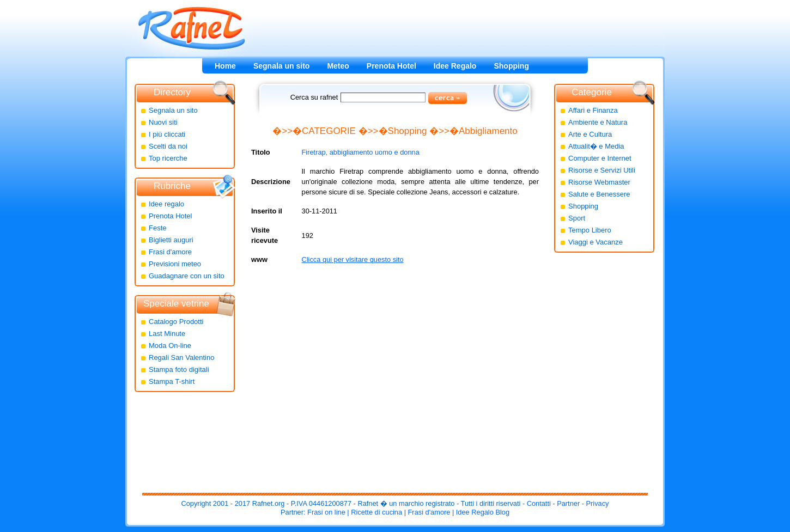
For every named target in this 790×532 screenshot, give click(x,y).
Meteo (338, 66)
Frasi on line (326, 512)
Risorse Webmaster (599, 182)
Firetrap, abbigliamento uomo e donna (361, 152)
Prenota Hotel (391, 66)
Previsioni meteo (175, 264)
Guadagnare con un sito (187, 276)
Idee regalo (166, 204)
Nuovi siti (163, 122)
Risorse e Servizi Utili (602, 170)
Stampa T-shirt (172, 381)
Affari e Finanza (593, 110)
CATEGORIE (329, 131)
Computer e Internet (600, 158)
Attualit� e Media (596, 146)
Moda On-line (170, 346)
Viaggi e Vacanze (595, 242)
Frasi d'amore (170, 252)
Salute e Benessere (599, 194)
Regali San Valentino (181, 357)
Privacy (598, 503)
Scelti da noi (168, 146)
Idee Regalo (455, 66)
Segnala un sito (281, 66)
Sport (577, 218)
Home (225, 66)
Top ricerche (168, 158)
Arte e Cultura (590, 134)
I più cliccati (167, 134)
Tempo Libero (590, 230)
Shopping (511, 66)
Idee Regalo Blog (483, 512)
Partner (568, 503)
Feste (158, 228)
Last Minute (167, 334)
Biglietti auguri (171, 240)
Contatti (539, 503)
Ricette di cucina (376, 512)
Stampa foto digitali (179, 369)
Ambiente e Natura (598, 122)
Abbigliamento (488, 131)
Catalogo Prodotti (176, 322)
